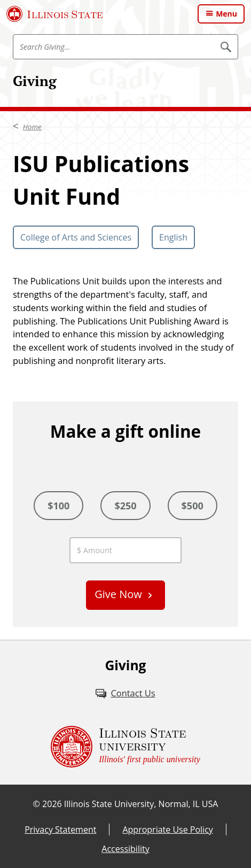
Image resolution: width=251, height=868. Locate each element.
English (173, 237)
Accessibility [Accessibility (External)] (125, 849)
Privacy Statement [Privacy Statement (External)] (60, 830)
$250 (125, 506)
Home (32, 127)
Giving (35, 81)
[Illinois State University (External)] (55, 14)
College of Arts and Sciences (76, 237)
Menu (226, 14)
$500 (193, 506)
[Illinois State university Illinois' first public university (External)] (126, 747)
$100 (58, 506)
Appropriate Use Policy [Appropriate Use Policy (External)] (167, 830)
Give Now (118, 594)
